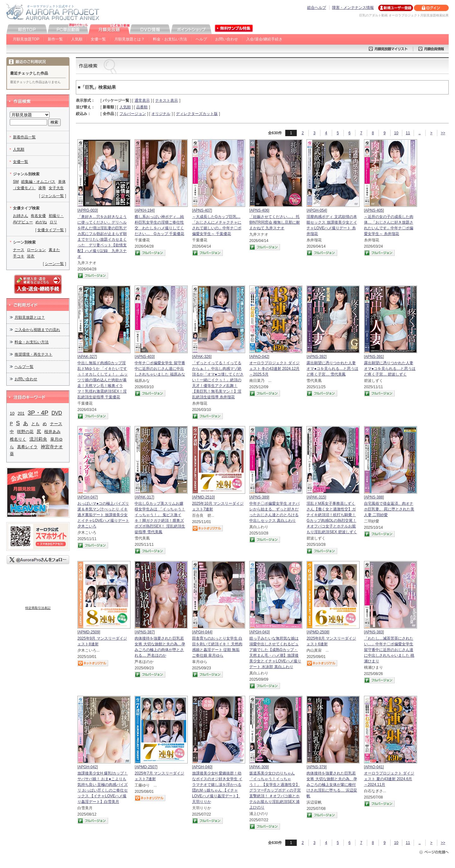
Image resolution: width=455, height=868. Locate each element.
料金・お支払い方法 (170, 39)
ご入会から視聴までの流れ (37, 330)
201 (21, 413)
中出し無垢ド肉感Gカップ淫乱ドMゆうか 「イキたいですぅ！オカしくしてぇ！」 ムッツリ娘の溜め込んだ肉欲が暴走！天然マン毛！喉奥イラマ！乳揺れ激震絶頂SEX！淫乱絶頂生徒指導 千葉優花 (103, 380)
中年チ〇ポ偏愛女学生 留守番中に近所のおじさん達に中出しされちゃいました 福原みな (160, 369)
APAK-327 (87, 357)
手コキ (19, 256)
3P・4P (38, 413)
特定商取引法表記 (38, 608)
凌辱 (42, 188)
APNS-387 (145, 632)
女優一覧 (98, 39)
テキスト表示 (167, 100)
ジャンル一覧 (52, 196)
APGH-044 (202, 632)
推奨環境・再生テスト (33, 354)
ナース (19, 250)
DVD (57, 413)
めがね (41, 222)
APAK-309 (259, 767)
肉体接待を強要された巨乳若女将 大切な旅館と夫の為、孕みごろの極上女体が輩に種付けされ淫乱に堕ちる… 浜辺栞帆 (332, 785)
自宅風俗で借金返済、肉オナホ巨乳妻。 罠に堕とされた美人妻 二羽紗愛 (389, 509)
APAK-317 (145, 497)
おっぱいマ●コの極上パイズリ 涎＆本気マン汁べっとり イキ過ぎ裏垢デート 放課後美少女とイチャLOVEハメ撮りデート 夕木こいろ (103, 515)
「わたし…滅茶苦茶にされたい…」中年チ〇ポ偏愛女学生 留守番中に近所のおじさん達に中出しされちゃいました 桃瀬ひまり (389, 650)
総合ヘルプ (317, 8)
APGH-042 (88, 767)
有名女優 (38, 216)
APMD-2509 (89, 632)
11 (408, 133)
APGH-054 (317, 210)
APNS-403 (145, 357)
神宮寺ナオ (52, 447)
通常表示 (142, 100)
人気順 (77, 39)
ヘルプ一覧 (24, 367)
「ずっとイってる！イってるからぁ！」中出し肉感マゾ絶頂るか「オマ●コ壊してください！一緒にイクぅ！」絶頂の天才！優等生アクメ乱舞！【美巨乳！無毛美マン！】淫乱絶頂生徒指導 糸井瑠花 (218, 380)
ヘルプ (201, 39)
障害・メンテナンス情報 (353, 8)
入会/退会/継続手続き (264, 39)
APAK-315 (316, 497)
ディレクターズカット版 (197, 114)
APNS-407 (202, 210)
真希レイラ (27, 447)
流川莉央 (38, 439)
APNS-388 (374, 497)
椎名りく (18, 439)
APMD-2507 (146, 767)
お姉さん (21, 216)
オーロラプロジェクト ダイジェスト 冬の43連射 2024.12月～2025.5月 (274, 369)
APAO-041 (374, 767)
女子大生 (56, 188)
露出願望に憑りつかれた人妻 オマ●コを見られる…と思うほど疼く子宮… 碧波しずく (390, 369)
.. (420, 133)
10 (396, 133)
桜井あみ (52, 432)
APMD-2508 (318, 632)
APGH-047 (88, 497)
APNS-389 (259, 497)
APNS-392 (317, 357)
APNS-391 (374, 357)
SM (16, 182)
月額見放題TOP (26, 39)
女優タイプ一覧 (51, 230)
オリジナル (161, 114)
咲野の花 (25, 432)
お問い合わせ (227, 39)
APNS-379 (317, 767)
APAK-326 (202, 357)
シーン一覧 (54, 264)
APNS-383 (374, 632)
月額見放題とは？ (130, 39)
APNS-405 (374, 210)
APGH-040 (202, 767)
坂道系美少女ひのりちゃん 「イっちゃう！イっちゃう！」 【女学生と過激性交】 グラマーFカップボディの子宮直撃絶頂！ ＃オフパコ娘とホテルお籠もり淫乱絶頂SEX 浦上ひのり (275, 790)
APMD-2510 (203, 497)
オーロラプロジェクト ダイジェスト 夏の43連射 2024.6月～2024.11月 (389, 779)
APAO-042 (259, 357)
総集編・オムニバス (38, 182)
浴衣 (31, 256)
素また (54, 250)
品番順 (142, 107)
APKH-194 (145, 210)
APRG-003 (88, 210)
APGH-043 (259, 632)
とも (35, 424)
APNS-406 (259, 210)
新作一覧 (55, 39)
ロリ (53, 222)
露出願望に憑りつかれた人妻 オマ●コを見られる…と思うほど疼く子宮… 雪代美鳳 (332, 369)
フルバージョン (133, 114)
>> (443, 133)
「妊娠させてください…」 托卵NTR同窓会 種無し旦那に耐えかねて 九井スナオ (275, 222)
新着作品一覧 (24, 137)
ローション (36, 250)
